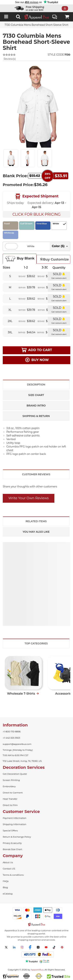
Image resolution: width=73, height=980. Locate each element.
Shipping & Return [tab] (36, 416)
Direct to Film (10, 805)
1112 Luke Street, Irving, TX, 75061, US (22, 761)
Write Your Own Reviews (29, 498)
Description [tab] (36, 385)
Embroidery (9, 786)
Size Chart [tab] (36, 395)
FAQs (6, 881)
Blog (5, 887)
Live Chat (55, 17)
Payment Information (15, 818)
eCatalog (8, 894)
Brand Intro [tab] (36, 406)
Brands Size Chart (12, 849)
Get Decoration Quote (15, 774)
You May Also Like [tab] (36, 532)
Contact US (9, 869)
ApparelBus (37, 970)
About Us (8, 862)
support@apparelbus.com (17, 744)
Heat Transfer (10, 799)
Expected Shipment (36, 197)
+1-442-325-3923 (11, 738)
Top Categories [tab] (36, 643)
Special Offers (10, 830)
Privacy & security (12, 843)
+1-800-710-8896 (12, 732)
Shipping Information (15, 824)
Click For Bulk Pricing (36, 214)
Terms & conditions (13, 875)
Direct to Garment (13, 793)
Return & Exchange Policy (17, 837)
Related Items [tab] (36, 521)
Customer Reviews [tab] (36, 474)
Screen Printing (11, 780)
